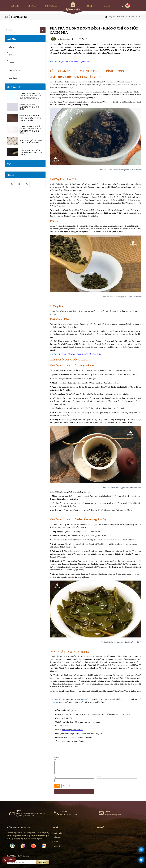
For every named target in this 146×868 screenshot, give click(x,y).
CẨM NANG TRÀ (135, 17)
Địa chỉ (19, 811)
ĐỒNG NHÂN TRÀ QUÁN (18, 828)
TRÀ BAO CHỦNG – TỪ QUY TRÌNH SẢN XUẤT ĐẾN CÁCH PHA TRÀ (31, 152)
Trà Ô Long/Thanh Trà (16, 17)
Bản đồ (100, 828)
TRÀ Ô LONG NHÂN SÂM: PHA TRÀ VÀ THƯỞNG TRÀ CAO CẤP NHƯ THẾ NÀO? (30, 96)
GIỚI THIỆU (58, 833)
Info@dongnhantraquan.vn (113, 815)
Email (108, 812)
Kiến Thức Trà (51, 6)
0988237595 (12, 860)
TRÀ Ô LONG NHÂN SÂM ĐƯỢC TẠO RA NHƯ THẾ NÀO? (29, 107)
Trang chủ (111, 17)
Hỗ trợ (89, 6)
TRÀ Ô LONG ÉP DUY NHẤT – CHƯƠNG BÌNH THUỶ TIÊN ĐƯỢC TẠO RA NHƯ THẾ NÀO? (31, 130)
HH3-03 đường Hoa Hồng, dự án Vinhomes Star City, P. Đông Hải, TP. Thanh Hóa (30, 815)
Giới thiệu (15, 6)
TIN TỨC (57, 842)
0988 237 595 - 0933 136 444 (69, 815)
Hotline (63, 812)
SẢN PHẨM (58, 837)
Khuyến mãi (13, 78)
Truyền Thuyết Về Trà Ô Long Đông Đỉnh (75, 61)
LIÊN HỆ (57, 846)
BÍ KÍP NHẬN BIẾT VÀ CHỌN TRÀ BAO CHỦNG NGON (31, 141)
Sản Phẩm (32, 6)
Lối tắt (56, 828)
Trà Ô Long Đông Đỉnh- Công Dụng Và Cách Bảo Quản (80, 354)
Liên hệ (107, 6)
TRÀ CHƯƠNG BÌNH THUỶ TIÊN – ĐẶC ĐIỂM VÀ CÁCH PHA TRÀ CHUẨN (30, 118)
